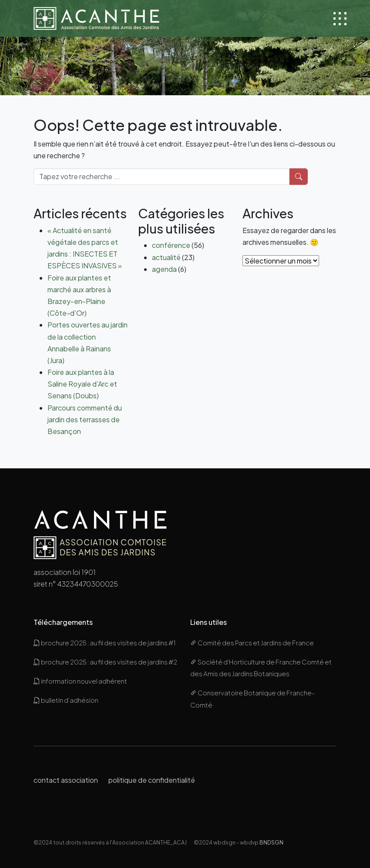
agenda (164, 269)
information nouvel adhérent (80, 681)
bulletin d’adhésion (66, 700)
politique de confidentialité (152, 780)
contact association (66, 780)
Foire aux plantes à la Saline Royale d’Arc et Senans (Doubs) (82, 384)
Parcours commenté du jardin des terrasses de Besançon (85, 419)
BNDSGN (271, 842)
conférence (171, 245)
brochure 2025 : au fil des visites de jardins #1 (105, 643)
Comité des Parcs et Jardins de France (252, 643)
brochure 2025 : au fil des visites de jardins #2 (105, 662)
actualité (166, 257)
